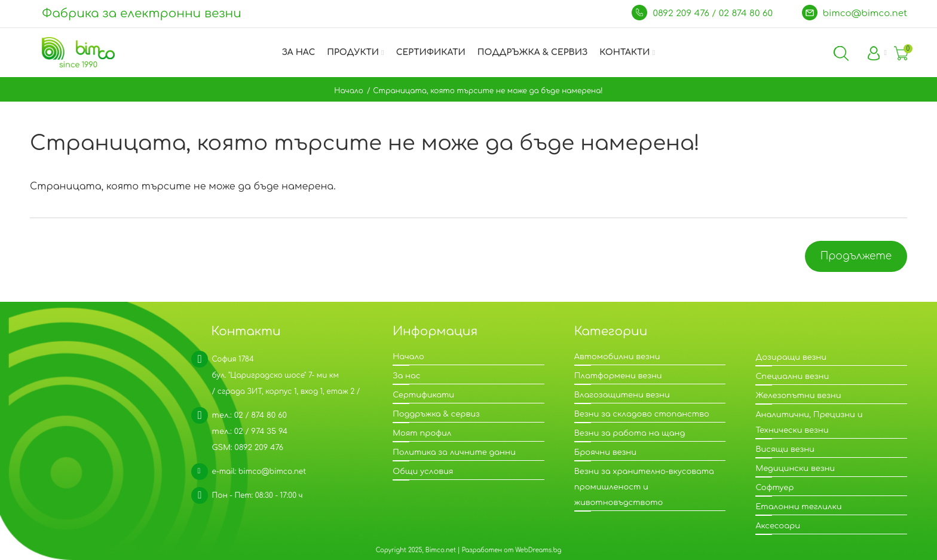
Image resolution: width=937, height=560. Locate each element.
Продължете (856, 256)
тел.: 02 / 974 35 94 (250, 432)
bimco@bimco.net (865, 13)
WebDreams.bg (538, 550)
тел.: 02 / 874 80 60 (249, 415)
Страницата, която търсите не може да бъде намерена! (488, 91)
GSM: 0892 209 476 (248, 448)
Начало (349, 91)
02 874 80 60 (747, 13)
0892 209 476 (682, 13)
